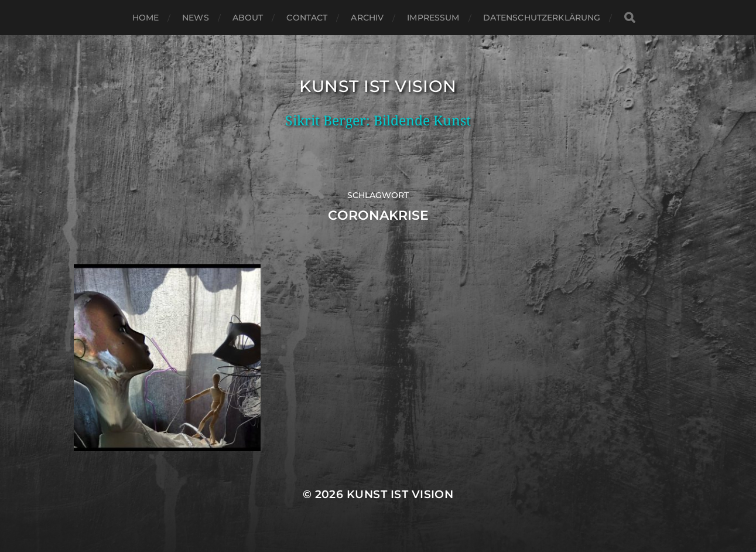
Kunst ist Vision (378, 86)
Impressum (433, 18)
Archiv (367, 18)
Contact (307, 18)
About (248, 18)
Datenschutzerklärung (542, 18)
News (196, 18)
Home (146, 18)
